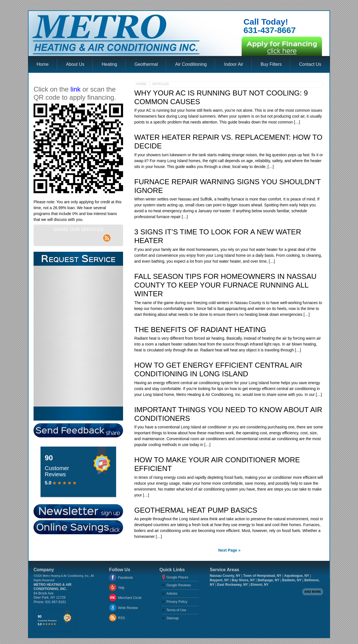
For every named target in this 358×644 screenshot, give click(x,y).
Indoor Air (234, 64)
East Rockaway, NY (232, 585)
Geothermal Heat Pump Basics (196, 510)
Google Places (177, 577)
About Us (75, 64)
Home (43, 64)
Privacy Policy (177, 602)
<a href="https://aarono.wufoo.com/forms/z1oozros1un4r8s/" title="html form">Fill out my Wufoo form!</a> (78, 336)
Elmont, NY (260, 585)
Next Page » (229, 550)
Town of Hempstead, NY (262, 576)
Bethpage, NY (268, 580)
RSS (122, 618)
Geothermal (146, 64)
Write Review (128, 608)
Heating (109, 64)
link (76, 89)
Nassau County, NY (225, 576)
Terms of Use (176, 610)
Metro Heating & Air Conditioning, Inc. (52, 587)
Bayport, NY (219, 580)
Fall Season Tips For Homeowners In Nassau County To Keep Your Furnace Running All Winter (225, 285)
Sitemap (173, 618)
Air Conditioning (191, 64)
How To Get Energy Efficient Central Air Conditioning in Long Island (218, 369)
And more (313, 592)
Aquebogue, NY (297, 576)
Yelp (121, 588)
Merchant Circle (130, 598)
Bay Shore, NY (243, 580)
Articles (161, 84)
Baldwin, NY (292, 580)
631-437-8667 (270, 30)
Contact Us (310, 64)
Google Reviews (179, 585)
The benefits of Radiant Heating (200, 330)
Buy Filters (271, 64)
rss (107, 235)
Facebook (125, 578)
